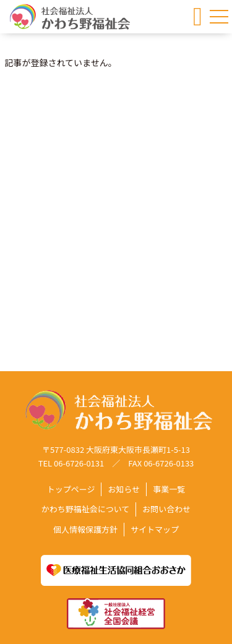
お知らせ (124, 490)
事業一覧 (169, 490)
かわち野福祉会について (86, 509)
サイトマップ (155, 529)
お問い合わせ (166, 509)
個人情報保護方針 (85, 529)
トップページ (71, 490)
